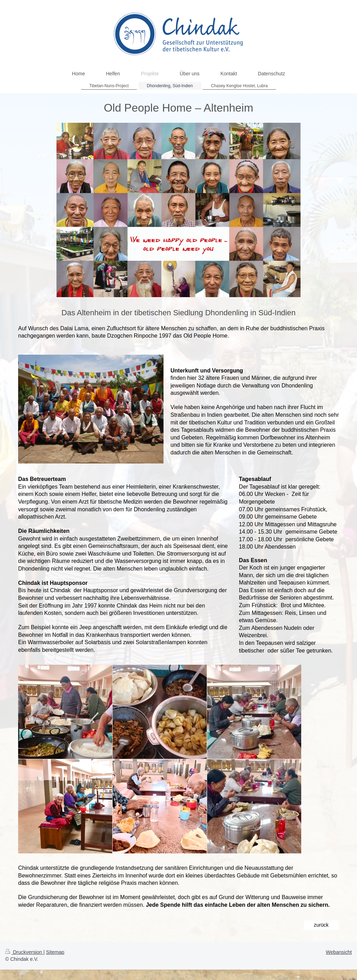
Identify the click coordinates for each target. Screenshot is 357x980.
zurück (321, 925)
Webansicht (339, 952)
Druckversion (24, 952)
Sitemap (55, 952)
